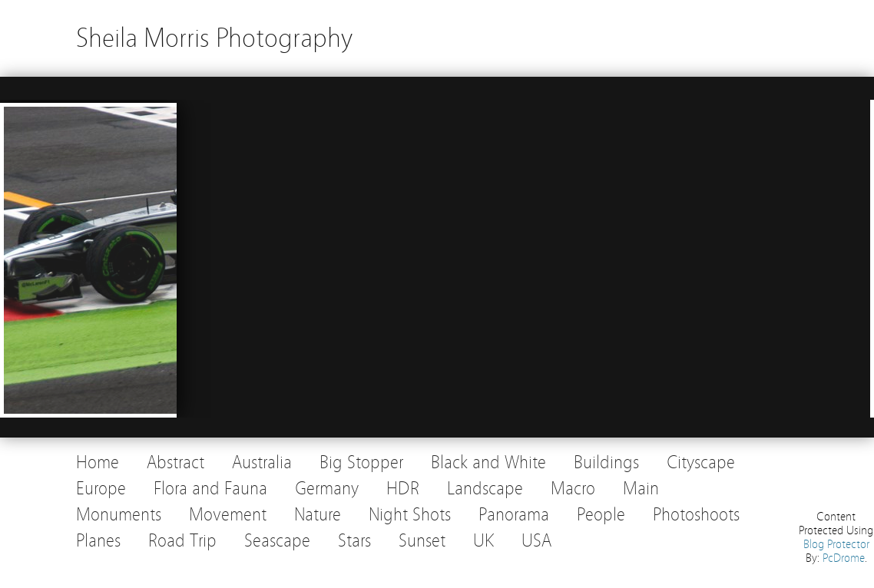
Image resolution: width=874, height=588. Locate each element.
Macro (573, 489)
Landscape (485, 489)
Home (98, 462)
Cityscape (701, 462)
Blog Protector (836, 544)
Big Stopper (361, 462)
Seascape (277, 541)
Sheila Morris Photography (214, 38)
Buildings (606, 462)
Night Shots (410, 515)
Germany (327, 489)
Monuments (119, 515)
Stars (354, 541)
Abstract (175, 462)
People (601, 515)
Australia (262, 462)
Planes (98, 541)
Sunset (422, 541)
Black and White (488, 462)
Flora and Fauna (210, 489)
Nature (318, 515)
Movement (228, 515)
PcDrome (844, 558)
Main (641, 489)
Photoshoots (696, 515)
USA (536, 541)
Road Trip (182, 541)
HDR (403, 489)
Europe (101, 489)
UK (483, 541)
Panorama (514, 515)
